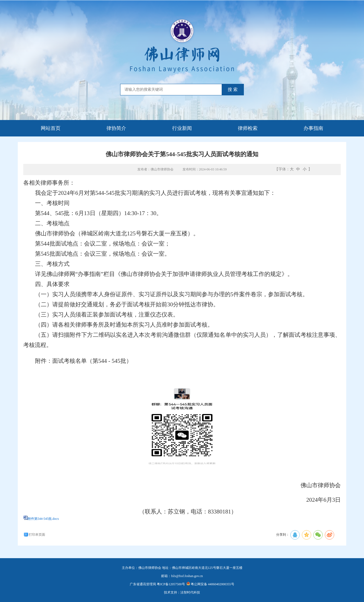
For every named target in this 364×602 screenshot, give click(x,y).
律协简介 (116, 128)
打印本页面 (34, 535)
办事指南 (313, 128)
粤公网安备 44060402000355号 (210, 584)
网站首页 (51, 128)
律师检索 (248, 128)
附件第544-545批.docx (43, 519)
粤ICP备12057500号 (171, 584)
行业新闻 (182, 128)
